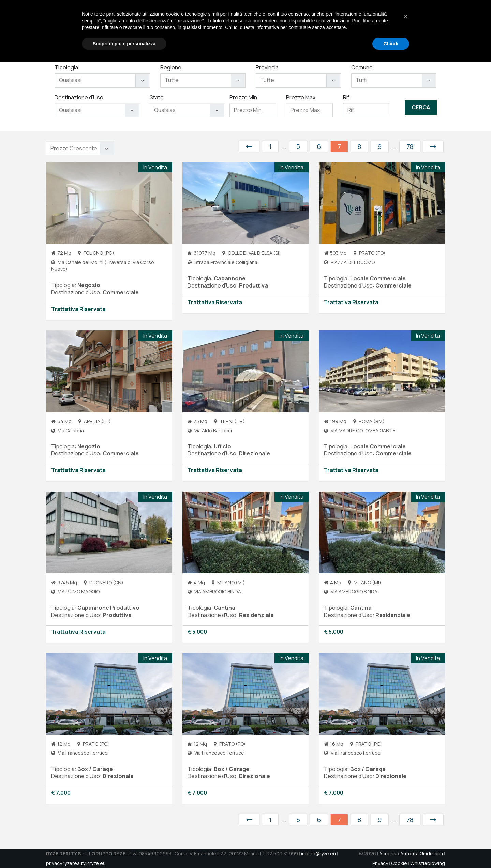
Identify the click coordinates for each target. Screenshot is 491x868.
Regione (171, 67)
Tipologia (66, 67)
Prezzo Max (301, 97)
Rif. (347, 97)
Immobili (332, 27)
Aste (354, 27)
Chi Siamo (277, 27)
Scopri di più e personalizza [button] (124, 849)
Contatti (397, 27)
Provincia (267, 67)
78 (410, 146)
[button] (406, 822)
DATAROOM (428, 27)
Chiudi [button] (391, 849)
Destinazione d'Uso (79, 97)
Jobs (373, 27)
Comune (362, 67)
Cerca (421, 107)
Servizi (306, 27)
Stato (157, 97)
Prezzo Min (243, 97)
